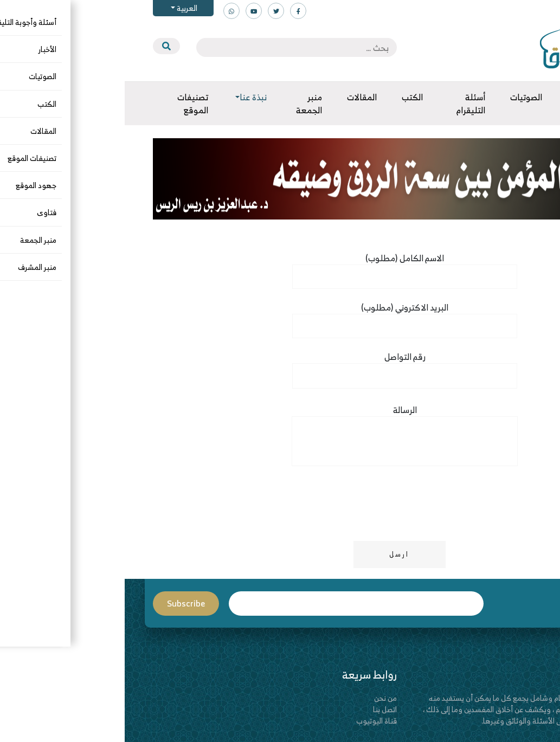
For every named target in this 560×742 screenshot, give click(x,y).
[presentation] (111, 505)
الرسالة (280, 440)
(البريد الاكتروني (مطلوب (280, 317)
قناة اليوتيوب (252, 721)
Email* (231, 604)
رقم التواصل (280, 367)
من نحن (261, 698)
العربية (62, 8)
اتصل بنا (260, 709)
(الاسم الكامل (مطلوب (280, 268)
